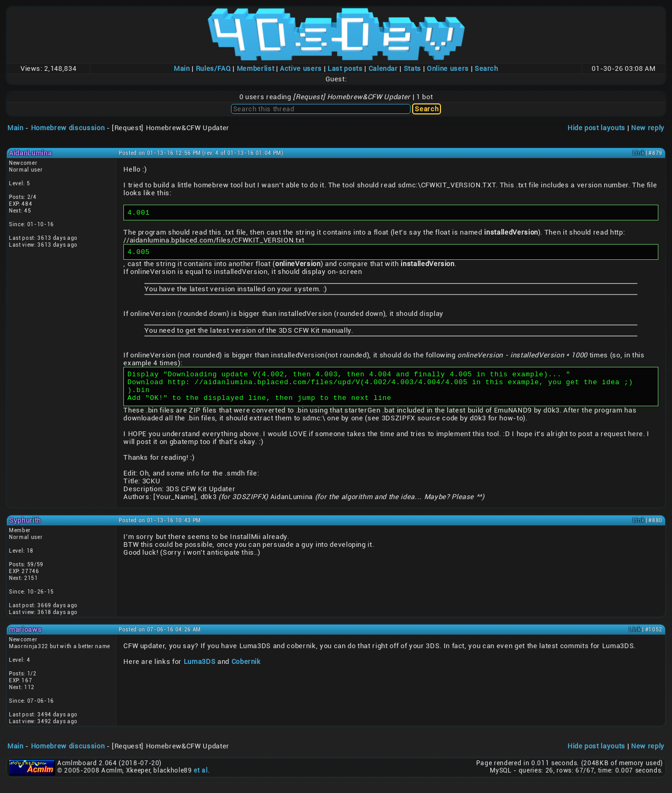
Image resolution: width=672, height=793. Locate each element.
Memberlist (256, 68)
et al (201, 780)
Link (639, 153)
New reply (648, 128)
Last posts (345, 68)
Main (182, 68)
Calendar (383, 68)
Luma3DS (200, 671)
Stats (412, 68)
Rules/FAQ (213, 68)
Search (486, 68)
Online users (448, 68)
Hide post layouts (596, 128)
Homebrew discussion (68, 128)
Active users (301, 68)
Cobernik (246, 671)
